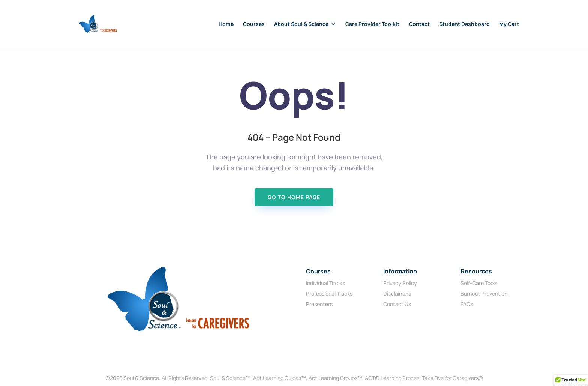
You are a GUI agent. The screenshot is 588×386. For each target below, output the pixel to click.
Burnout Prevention (484, 294)
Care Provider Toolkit (372, 24)
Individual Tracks (325, 283)
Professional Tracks (329, 294)
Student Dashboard (464, 24)
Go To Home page (294, 197)
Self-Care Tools (479, 283)
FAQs (467, 304)
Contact (419, 24)
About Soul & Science (301, 24)
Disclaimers (397, 294)
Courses (254, 24)
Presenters (319, 304)
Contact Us (397, 304)
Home (226, 24)
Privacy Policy (400, 283)
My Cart (509, 24)
